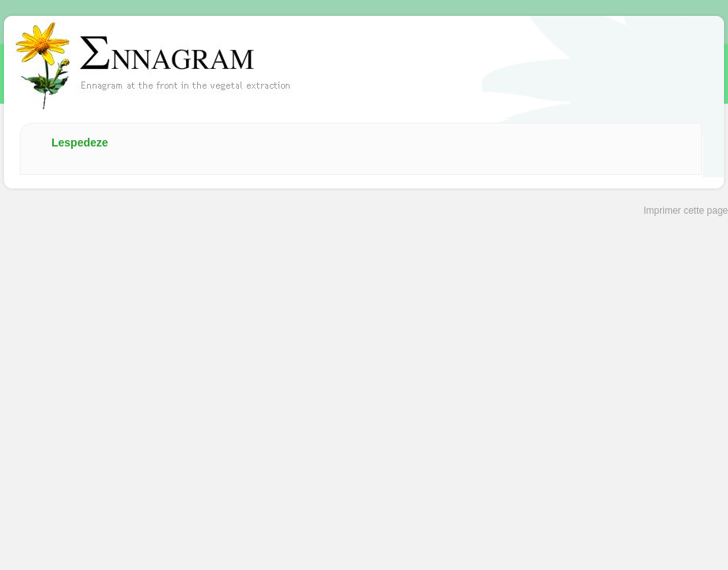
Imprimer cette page (686, 211)
